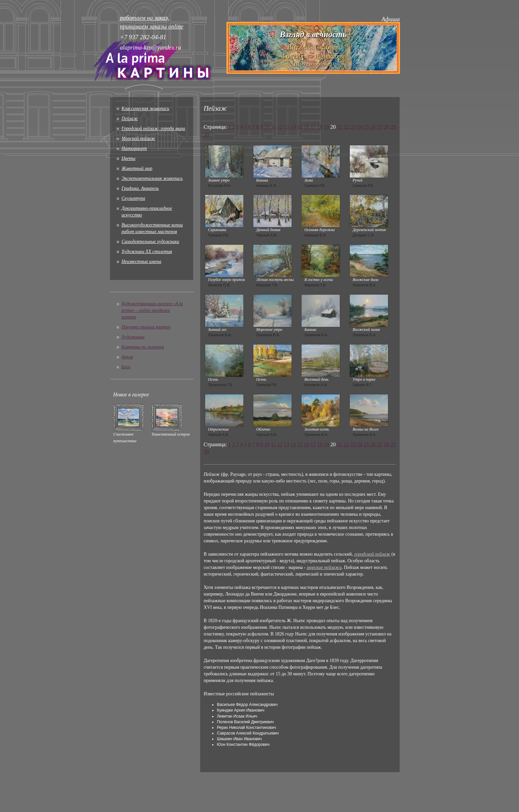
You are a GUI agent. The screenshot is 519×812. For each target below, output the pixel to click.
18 (320, 127)
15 (300, 127)
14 (293, 127)
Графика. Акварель (140, 188)
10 (267, 127)
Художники (133, 337)
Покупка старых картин (146, 327)
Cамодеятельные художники (150, 242)
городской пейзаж (372, 554)
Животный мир (137, 168)
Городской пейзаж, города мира (153, 129)
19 (326, 127)
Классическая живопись (146, 109)
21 (340, 127)
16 (307, 127)
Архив (128, 357)
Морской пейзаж (138, 138)
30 (206, 135)
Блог (126, 367)
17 (313, 127)
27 (380, 127)
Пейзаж (130, 119)
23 (353, 127)
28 (386, 127)
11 (273, 127)
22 (346, 127)
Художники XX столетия (147, 252)
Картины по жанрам (143, 347)
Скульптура (133, 198)
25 (366, 127)
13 (287, 127)
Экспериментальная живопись (152, 178)
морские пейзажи (324, 567)
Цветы (129, 158)
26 (373, 127)
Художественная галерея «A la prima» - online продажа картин (152, 310)
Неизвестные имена (141, 262)
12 (280, 127)
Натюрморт (134, 148)
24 (360, 127)
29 (393, 127)
